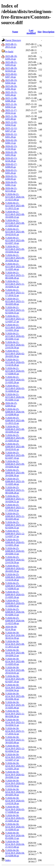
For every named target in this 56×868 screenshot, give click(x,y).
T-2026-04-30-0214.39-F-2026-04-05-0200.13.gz (15, 836)
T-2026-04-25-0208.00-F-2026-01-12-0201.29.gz (15, 542)
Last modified (31, 32)
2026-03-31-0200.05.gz (11, 178)
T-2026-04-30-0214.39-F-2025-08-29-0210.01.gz (15, 670)
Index (8, 860)
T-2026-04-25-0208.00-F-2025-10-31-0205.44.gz (15, 481)
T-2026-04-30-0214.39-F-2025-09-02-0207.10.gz (15, 679)
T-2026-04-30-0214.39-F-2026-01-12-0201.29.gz (15, 766)
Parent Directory (13, 40)
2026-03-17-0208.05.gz (11, 166)
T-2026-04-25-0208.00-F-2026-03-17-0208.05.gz (15, 586)
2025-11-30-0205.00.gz (11, 118)
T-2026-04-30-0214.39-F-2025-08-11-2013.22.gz (15, 644)
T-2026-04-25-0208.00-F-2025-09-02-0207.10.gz (15, 455)
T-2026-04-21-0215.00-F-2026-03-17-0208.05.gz (15, 371)
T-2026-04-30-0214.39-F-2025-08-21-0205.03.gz (15, 661)
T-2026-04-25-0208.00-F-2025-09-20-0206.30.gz (15, 473)
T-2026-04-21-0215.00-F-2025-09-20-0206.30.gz (15, 258)
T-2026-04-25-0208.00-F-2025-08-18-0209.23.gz (15, 429)
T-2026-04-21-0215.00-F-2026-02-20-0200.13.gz (15, 336)
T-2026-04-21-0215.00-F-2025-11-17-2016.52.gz (15, 293)
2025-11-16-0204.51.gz (11, 106)
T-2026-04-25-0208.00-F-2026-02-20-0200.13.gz (15, 551)
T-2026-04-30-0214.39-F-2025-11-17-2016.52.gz (15, 731)
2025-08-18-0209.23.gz (11, 58)
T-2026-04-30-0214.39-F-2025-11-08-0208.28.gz (15, 714)
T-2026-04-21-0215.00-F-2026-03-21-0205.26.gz (15, 380)
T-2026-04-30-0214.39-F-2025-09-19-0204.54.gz (15, 688)
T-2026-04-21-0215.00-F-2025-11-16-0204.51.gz (15, 284)
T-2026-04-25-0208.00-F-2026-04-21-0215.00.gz (15, 621)
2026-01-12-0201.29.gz (11, 136)
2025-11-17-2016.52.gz (11, 112)
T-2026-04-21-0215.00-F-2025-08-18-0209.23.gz (15, 214)
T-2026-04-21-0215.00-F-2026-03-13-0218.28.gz (15, 362)
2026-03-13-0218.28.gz (11, 160)
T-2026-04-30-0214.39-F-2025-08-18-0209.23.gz (15, 653)
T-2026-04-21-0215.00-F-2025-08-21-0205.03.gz (15, 223)
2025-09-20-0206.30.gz (11, 88)
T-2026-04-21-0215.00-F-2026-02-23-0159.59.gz (15, 345)
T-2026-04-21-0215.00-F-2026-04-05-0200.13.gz (15, 397)
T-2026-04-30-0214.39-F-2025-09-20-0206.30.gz (15, 696)
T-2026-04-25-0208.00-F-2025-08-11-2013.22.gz (15, 420)
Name (15, 32)
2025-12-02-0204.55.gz (11, 124)
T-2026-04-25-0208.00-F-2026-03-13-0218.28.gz (15, 577)
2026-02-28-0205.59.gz (11, 154)
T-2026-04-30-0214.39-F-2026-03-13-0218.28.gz (15, 801)
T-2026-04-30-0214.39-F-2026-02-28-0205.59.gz (15, 792)
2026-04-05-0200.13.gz (11, 184)
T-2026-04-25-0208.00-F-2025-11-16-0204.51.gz (15, 499)
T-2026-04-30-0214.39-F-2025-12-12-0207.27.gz (15, 757)
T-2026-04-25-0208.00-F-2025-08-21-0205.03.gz (15, 438)
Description (48, 32)
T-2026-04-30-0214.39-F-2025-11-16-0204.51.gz (15, 722)
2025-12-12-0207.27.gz (11, 130)
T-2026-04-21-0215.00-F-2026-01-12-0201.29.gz (15, 327)
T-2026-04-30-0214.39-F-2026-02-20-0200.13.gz (15, 775)
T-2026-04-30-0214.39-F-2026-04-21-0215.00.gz (15, 844)
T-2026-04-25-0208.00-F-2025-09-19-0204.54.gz (15, 464)
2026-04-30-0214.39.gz (11, 628)
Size (40, 32)
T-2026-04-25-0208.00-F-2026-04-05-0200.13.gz (15, 612)
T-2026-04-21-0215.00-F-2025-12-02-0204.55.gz (15, 310)
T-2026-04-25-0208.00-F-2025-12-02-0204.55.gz (15, 525)
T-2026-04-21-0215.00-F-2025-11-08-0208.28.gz (15, 275)
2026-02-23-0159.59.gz (11, 148)
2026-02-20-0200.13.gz (11, 142)
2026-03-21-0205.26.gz (11, 172)
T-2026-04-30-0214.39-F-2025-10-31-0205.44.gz (15, 705)
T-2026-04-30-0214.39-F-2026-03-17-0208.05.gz (15, 809)
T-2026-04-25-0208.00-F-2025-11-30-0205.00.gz (15, 516)
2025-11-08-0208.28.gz (11, 100)
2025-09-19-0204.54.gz (11, 82)
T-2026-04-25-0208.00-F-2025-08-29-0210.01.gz (15, 447)
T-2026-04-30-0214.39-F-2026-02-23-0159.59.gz (15, 783)
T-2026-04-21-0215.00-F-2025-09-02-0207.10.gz (15, 240)
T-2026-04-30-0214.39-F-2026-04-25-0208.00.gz (15, 853)
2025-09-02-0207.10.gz (11, 76)
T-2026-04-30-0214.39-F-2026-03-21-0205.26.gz (15, 818)
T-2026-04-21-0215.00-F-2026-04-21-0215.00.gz (15, 197)
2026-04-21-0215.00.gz (11, 190)
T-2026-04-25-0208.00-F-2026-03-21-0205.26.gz (15, 595)
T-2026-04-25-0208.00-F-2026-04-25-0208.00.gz (15, 412)
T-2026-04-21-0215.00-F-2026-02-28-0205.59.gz (15, 354)
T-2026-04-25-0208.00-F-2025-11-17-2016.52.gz (15, 508)
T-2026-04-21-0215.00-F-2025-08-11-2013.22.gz (15, 206)
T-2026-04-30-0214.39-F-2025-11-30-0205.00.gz (15, 740)
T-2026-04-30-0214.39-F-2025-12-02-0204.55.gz (15, 748)
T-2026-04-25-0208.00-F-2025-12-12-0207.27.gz (15, 534)
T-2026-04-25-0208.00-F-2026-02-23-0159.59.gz (15, 560)
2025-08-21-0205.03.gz (11, 64)
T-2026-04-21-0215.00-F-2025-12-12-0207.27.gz (15, 319)
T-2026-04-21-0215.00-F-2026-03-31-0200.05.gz (15, 388)
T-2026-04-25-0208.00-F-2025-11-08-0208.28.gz (15, 490)
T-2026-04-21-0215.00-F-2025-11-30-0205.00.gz (15, 301)
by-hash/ (9, 52)
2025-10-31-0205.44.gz (11, 94)
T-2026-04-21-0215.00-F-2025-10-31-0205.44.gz (15, 267)
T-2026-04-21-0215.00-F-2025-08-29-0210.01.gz (15, 232)
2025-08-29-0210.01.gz (11, 70)
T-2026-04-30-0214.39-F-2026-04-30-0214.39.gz (15, 635)
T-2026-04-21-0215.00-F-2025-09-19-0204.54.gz (15, 249)
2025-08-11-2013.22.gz (11, 46)
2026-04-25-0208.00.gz (11, 404)
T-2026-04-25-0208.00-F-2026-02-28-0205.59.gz (15, 568)
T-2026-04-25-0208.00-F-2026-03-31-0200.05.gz (15, 603)
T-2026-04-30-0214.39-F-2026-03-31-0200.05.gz (15, 827)
